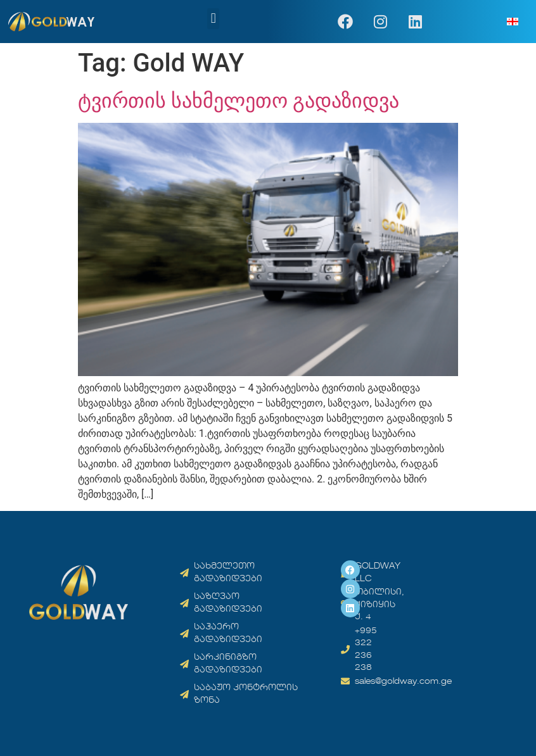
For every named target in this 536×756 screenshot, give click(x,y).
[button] (213, 19)
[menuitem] (513, 22)
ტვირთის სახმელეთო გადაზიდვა (239, 101)
